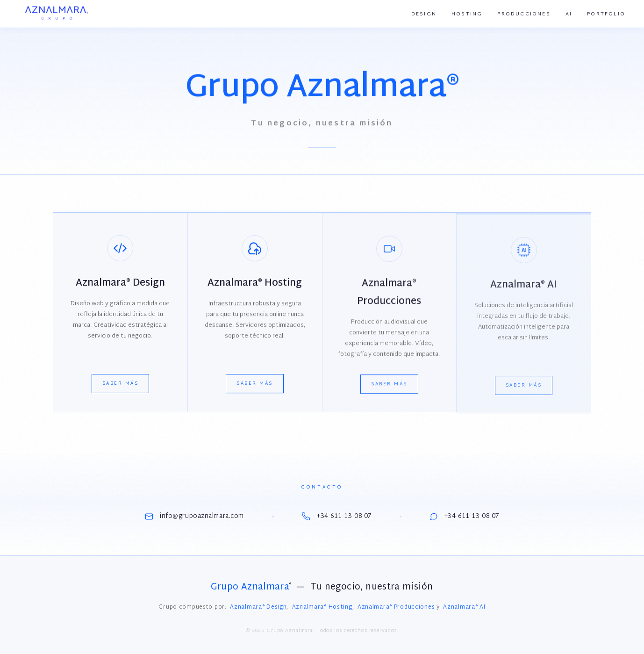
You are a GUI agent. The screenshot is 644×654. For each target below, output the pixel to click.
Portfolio (606, 14)
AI (569, 14)
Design (424, 14)
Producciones (524, 14)
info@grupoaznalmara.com (194, 516)
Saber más (121, 384)
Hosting (467, 14)
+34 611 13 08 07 (337, 516)
